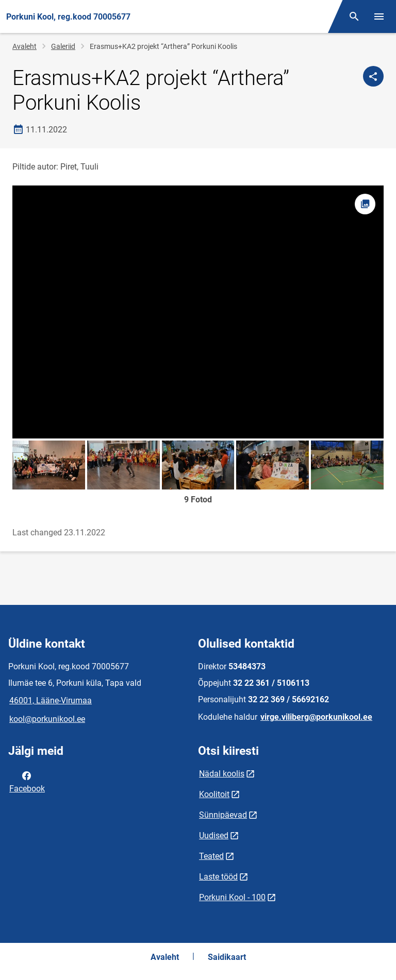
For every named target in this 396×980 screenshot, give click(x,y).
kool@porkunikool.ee (47, 719)
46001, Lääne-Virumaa (51, 700)
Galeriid (63, 46)
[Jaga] (373, 76)
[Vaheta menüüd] (379, 16)
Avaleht (24, 46)
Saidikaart (227, 957)
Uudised (214, 835)
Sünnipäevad (223, 815)
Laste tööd (218, 877)
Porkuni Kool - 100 (232, 897)
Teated (211, 856)
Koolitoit (214, 794)
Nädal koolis (222, 774)
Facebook (27, 781)
